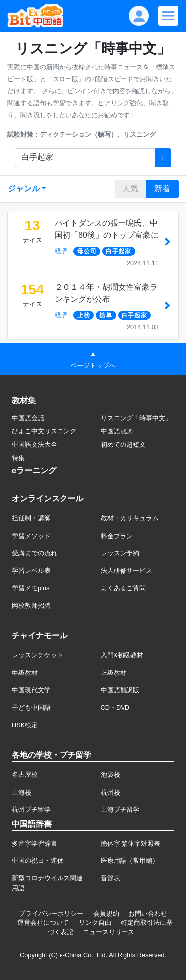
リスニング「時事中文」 (136, 418)
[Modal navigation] (168, 16)
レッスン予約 (120, 553)
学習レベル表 (31, 571)
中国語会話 (28, 418)
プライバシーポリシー (51, 913)
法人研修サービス (126, 571)
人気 (130, 189)
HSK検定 (25, 725)
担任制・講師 (31, 518)
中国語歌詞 (117, 431)
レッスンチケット (38, 655)
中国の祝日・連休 (38, 861)
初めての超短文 (123, 445)
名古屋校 (25, 774)
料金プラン (117, 536)
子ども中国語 (31, 707)
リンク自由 (95, 923)
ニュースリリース (109, 932)
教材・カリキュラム (130, 518)
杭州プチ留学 (31, 810)
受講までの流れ (34, 553)
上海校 (22, 792)
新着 (162, 189)
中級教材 (25, 673)
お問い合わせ (148, 913)
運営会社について (43, 923)
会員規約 (106, 913)
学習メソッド (31, 536)
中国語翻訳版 (120, 690)
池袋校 (110, 774)
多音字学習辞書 (34, 843)
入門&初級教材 (122, 655)
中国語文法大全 (34, 445)
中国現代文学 (31, 690)
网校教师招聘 (31, 605)
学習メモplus (31, 588)
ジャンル (24, 189)
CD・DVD (115, 707)
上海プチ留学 (120, 810)
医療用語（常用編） (130, 861)
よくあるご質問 (123, 588)
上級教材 (114, 673)
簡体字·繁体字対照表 (131, 843)
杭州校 (110, 792)
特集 (18, 458)
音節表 (110, 878)
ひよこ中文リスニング (44, 431)
